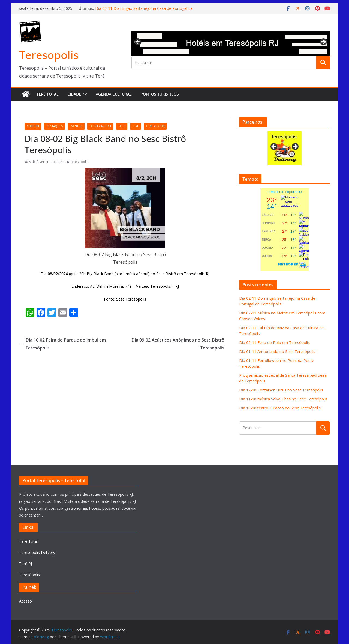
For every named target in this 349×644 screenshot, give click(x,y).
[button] (84, 94)
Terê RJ (25, 564)
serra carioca (100, 126)
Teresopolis (49, 55)
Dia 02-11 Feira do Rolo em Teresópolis (274, 342)
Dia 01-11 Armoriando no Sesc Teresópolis (277, 351)
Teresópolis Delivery (37, 552)
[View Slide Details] (231, 44)
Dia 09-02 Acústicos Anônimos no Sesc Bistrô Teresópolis (181, 344)
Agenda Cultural (114, 94)
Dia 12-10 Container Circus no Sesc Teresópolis (281, 390)
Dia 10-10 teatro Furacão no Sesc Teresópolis (280, 408)
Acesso (25, 601)
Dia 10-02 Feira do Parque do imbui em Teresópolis (62, 344)
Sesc (122, 126)
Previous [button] (138, 41)
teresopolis (155, 126)
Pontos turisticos (160, 94)
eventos (76, 126)
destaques (55, 126)
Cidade (74, 94)
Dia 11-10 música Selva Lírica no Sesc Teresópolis (283, 399)
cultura (33, 126)
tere (136, 126)
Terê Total (48, 94)
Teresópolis (29, 575)
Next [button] (323, 42)
